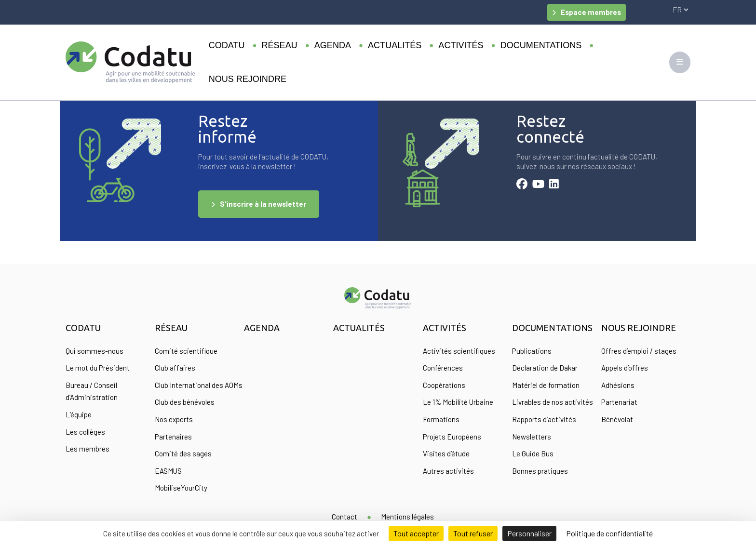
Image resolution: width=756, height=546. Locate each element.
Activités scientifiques (459, 351)
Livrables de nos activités (553, 402)
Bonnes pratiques (540, 471)
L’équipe (79, 414)
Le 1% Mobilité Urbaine (458, 402)
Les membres (88, 449)
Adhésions (618, 385)
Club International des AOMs (199, 385)
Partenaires (173, 437)
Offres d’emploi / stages (639, 351)
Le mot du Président (98, 368)
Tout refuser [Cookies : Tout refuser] (473, 533)
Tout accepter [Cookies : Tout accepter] (416, 533)
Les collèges (85, 432)
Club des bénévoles (185, 402)
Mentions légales (407, 517)
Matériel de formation (546, 385)
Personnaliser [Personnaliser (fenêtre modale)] (529, 533)
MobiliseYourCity (181, 488)
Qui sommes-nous (94, 351)
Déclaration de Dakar (545, 368)
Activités (461, 45)
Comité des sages (183, 453)
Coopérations (444, 385)
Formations (441, 419)
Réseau (280, 45)
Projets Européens (452, 437)
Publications (532, 351)
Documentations (541, 45)
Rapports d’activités (544, 419)
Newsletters (532, 437)
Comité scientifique (186, 351)
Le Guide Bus (533, 453)
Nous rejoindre (248, 79)
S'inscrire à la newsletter (263, 204)
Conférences (443, 368)
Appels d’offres (625, 368)
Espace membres (591, 12)
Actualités (395, 45)
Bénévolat (617, 419)
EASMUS (168, 471)
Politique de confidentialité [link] (609, 533)
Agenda (333, 45)
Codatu (227, 45)
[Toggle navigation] (680, 62)
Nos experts (174, 419)
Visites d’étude (446, 453)
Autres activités (448, 471)
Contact (344, 517)
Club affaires (175, 368)
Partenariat (619, 402)
